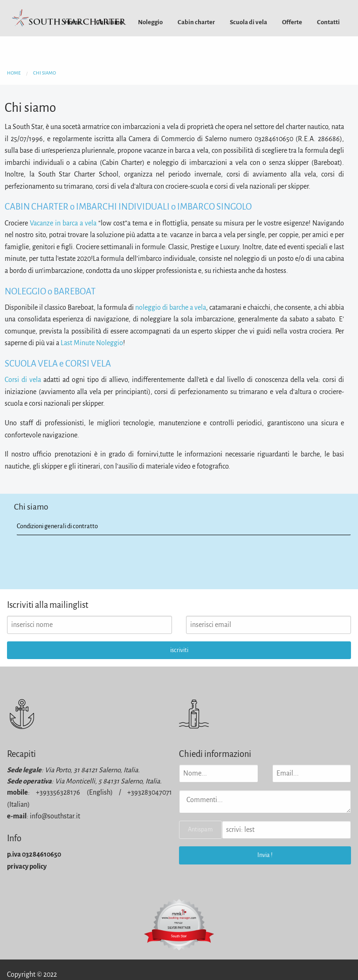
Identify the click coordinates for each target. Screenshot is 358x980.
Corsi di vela (23, 380)
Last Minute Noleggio (92, 343)
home (14, 73)
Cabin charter (196, 22)
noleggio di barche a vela (171, 307)
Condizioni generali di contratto (57, 526)
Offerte (292, 22)
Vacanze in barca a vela (63, 223)
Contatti (328, 22)
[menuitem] (150, 22)
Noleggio (150, 22)
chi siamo (45, 73)
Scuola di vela (248, 22)
